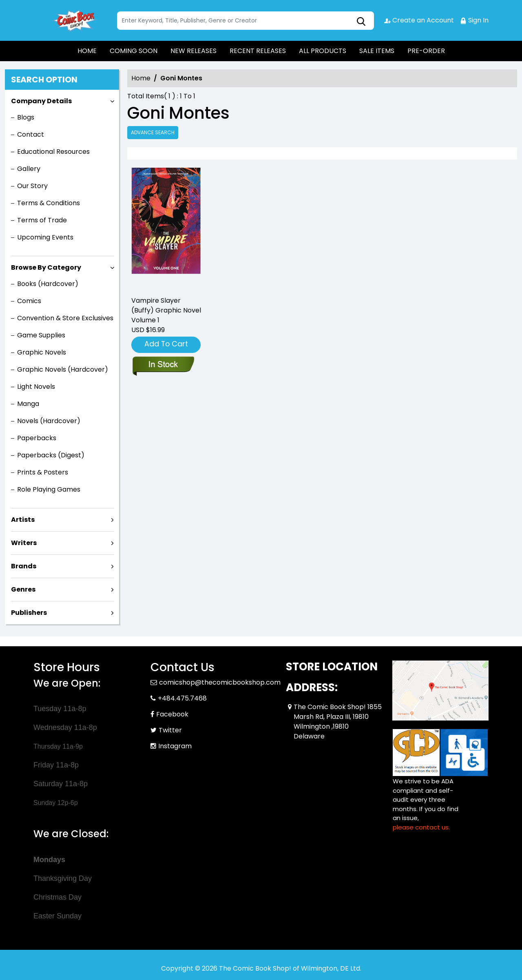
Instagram (175, 746)
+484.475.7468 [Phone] (182, 698)
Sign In (474, 20)
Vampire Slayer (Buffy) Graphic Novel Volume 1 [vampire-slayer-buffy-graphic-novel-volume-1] (166, 310)
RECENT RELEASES (258, 51)
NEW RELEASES (194, 51)
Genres (23, 589)
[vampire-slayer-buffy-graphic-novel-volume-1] (166, 228)
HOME (87, 51)
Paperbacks (37, 438)
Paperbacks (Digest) (51, 455)
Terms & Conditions (49, 203)
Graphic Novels (42, 352)
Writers (24, 543)
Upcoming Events (45, 237)
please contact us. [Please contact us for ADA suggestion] (421, 827)
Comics (29, 301)
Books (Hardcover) (48, 284)
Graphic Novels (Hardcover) (63, 369)
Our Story (32, 186)
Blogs (26, 117)
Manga (28, 404)
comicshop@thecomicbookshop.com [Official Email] (220, 682)
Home (141, 78)
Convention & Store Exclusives (65, 318)
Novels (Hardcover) (49, 421)
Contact (31, 134)
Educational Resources (53, 152)
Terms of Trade (42, 220)
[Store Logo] (74, 20)
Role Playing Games (49, 489)
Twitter (170, 730)
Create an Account (419, 20)
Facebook (172, 714)
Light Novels (36, 387)
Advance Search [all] (153, 132)
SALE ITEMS (377, 51)
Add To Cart (166, 344)
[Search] (246, 21)
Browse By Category (46, 267)
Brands (24, 566)
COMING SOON (134, 51)
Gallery (29, 169)
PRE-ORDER (426, 51)
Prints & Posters (43, 472)
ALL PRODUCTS (323, 51)
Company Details (41, 101)
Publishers (29, 613)
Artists (23, 520)
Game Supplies (41, 335)
